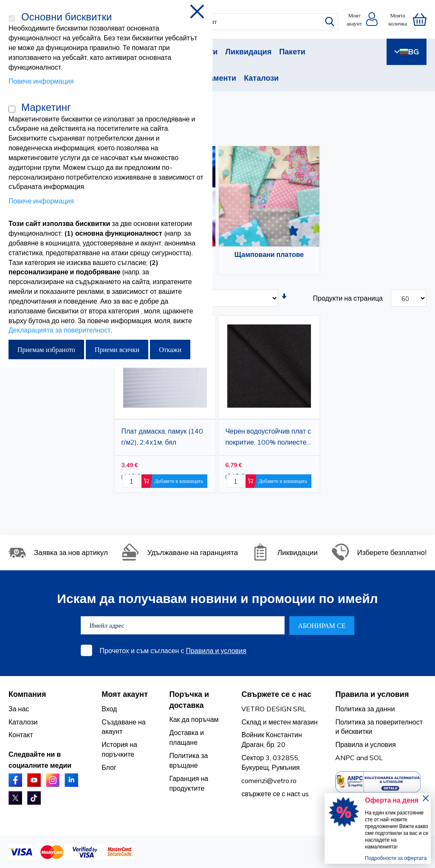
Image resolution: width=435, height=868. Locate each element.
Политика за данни (365, 709)
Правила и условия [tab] (372, 694)
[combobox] (223, 22)
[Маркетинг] (12, 109)
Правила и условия (216, 651)
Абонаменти (213, 78)
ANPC (345, 758)
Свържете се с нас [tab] (276, 694)
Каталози (261, 78)
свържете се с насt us (275, 794)
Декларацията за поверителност (60, 330)
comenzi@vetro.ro (269, 781)
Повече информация (41, 81)
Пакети (292, 52)
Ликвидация (248, 52)
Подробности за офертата (396, 858)
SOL (376, 758)
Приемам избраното (46, 349)
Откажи (170, 349)
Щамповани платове (269, 254)
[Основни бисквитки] (12, 18)
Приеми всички (117, 349)
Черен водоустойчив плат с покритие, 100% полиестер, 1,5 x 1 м (268, 438)
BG (407, 52)
